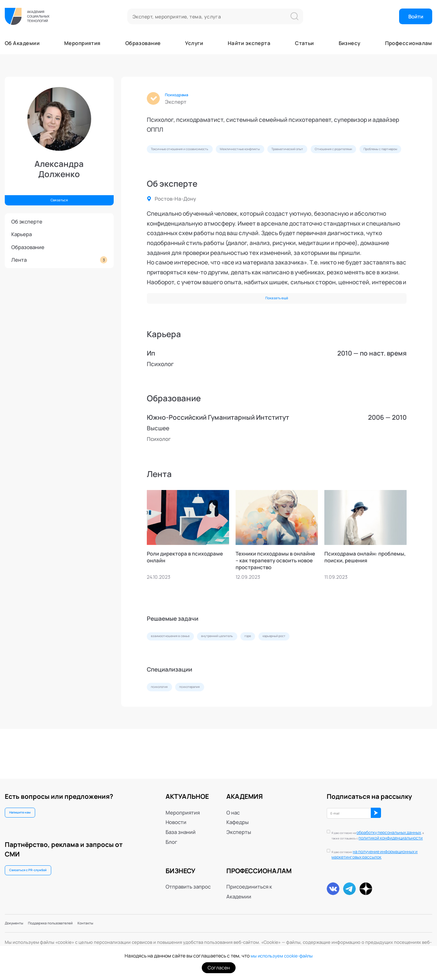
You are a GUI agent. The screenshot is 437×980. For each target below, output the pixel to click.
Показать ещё (277, 323)
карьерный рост (333, 671)
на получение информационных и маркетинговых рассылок (382, 851)
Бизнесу (350, 43)
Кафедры (237, 813)
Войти (416, 16)
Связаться (59, 198)
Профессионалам (409, 43)
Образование (143, 43)
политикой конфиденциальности (375, 832)
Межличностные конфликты (284, 153)
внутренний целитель (250, 671)
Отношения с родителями (181, 169)
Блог (171, 833)
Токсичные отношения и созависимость (196, 153)
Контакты (122, 922)
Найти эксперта (249, 43)
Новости (176, 813)
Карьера (22, 234)
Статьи (305, 43)
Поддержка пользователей (72, 922)
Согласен (219, 968)
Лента (59, 260)
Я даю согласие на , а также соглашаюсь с (377, 830)
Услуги (194, 43)
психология (165, 726)
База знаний (181, 823)
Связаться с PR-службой (38, 869)
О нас (233, 804)
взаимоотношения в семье (182, 671)
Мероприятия (82, 43)
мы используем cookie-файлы (281, 956)
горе (294, 671)
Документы (19, 922)
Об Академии (22, 43)
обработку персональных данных (377, 827)
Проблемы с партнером (250, 169)
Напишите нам (27, 806)
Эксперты (239, 823)
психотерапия (208, 726)
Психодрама (183, 96)
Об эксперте (27, 221)
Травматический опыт (353, 153)
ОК (404, 807)
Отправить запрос (188, 878)
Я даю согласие (382, 851)
